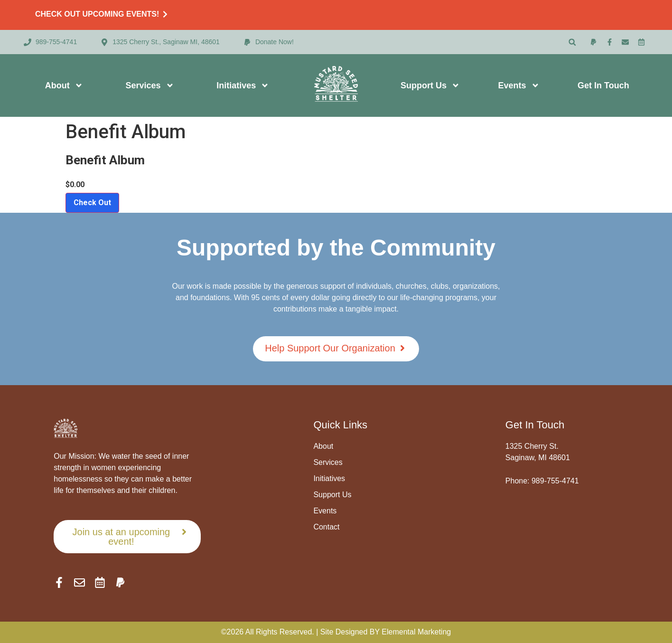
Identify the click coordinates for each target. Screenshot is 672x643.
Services (150, 85)
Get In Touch (603, 85)
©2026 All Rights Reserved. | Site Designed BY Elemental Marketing (336, 632)
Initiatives (243, 85)
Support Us (430, 85)
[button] (572, 42)
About (64, 85)
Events (519, 85)
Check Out (92, 203)
